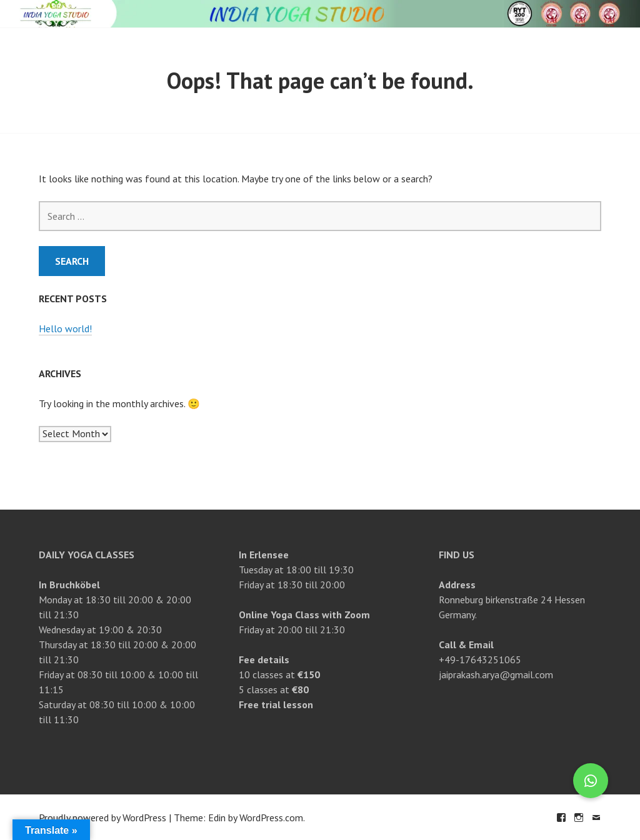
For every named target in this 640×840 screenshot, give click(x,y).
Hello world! (65, 329)
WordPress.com (271, 818)
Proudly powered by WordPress (102, 818)
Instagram (579, 818)
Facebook (561, 818)
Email (596, 818)
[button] (591, 781)
